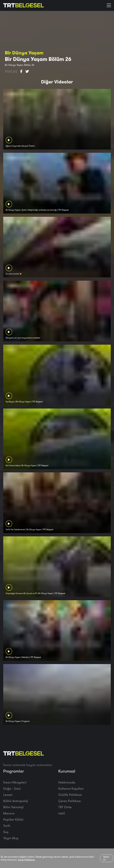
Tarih (7, 826)
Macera (9, 813)
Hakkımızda (67, 782)
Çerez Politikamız (26, 860)
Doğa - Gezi (12, 788)
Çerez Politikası (70, 801)
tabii (62, 813)
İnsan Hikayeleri (15, 782)
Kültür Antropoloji (16, 801)
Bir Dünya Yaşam (24, 53)
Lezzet (8, 795)
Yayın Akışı (11, 838)
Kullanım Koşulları (71, 788)
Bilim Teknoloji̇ (13, 807)
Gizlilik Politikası (70, 795)
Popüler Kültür (13, 819)
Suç (6, 832)
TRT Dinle (65, 807)
